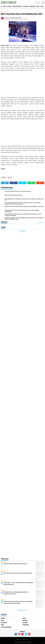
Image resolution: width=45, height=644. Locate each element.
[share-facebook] (14, 183)
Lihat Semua (22, 231)
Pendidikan (32, 6)
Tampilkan (41, 222)
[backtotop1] (44, 642)
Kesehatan (26, 6)
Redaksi (18, 639)
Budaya (4, 11)
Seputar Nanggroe (17, 6)
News (5, 6)
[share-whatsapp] (31, 183)
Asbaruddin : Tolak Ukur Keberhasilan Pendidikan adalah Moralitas (18, 584)
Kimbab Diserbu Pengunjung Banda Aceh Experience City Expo (16, 593)
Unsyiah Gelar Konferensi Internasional (15, 564)
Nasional (25, 623)
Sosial (38, 6)
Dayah (24, 618)
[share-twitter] (22, 183)
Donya (3, 620)
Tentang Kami (24, 639)
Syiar (42, 6)
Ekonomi (9, 6)
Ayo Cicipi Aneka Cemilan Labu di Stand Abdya (18, 573)
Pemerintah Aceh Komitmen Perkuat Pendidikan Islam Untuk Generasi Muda (18, 602)
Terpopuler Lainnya (22, 610)
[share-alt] (5, 183)
